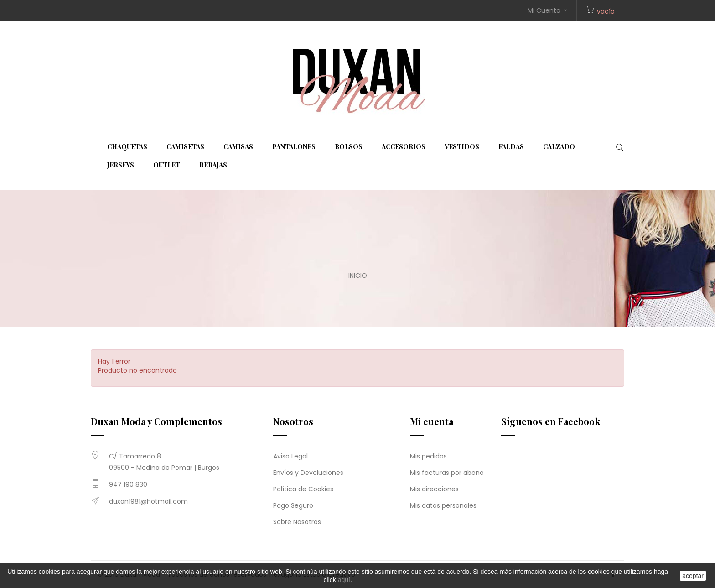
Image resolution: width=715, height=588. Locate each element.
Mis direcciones (434, 489)
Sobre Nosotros (297, 522)
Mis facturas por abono (447, 473)
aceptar (693, 576)
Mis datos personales (443, 505)
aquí (344, 580)
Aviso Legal (290, 456)
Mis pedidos (428, 456)
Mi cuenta (432, 421)
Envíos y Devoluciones (308, 473)
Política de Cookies (303, 489)
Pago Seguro (293, 505)
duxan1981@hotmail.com (148, 501)
